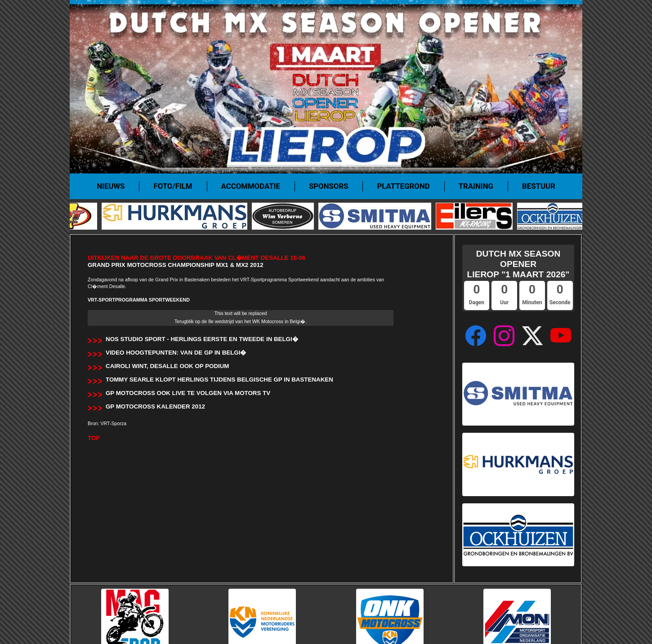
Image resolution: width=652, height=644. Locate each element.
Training (476, 186)
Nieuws (111, 186)
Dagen (477, 302)
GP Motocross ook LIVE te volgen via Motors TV (188, 393)
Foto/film (173, 186)
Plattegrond (403, 186)
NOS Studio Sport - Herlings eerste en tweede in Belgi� (202, 339)
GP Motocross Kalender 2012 (155, 406)
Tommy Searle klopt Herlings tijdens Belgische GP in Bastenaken (219, 380)
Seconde (560, 302)
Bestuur (539, 186)
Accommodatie (251, 186)
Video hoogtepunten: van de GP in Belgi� (176, 353)
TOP (94, 438)
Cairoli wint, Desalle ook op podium (167, 366)
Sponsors (329, 186)
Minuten (532, 302)
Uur (504, 302)
